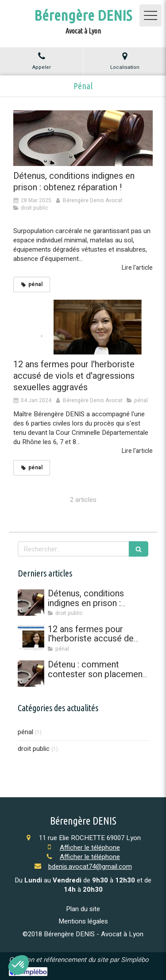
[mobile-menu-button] (151, 15)
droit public (34, 749)
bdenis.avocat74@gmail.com (90, 867)
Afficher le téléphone (90, 848)
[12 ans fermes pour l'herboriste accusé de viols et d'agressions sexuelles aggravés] (83, 327)
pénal (25, 732)
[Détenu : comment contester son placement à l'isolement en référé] (31, 674)
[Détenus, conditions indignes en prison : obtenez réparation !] (83, 138)
